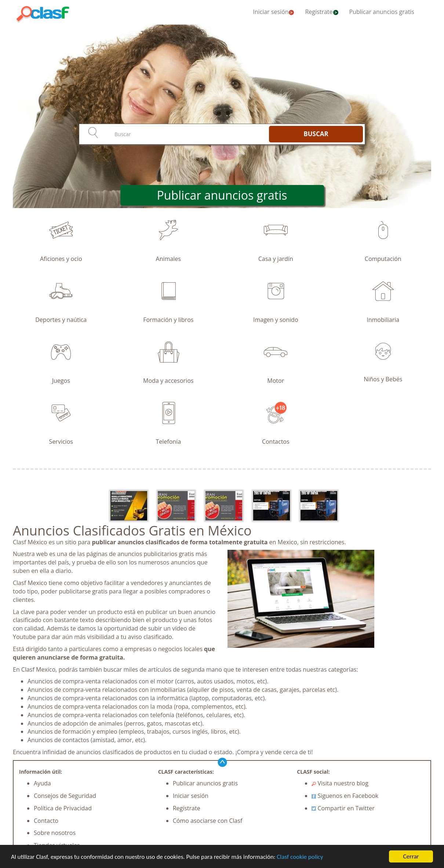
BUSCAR (316, 134)
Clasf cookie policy (300, 857)
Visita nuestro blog (340, 783)
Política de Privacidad (63, 808)
